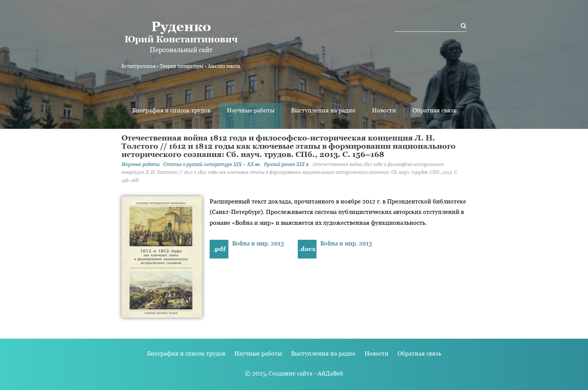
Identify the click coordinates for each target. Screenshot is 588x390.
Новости (384, 110)
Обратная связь (434, 110)
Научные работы (251, 110)
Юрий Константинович (181, 31)
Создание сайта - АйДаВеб (306, 373)
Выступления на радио (323, 110)
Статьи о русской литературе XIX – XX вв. (212, 164)
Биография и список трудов (171, 110)
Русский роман (287, 164)
